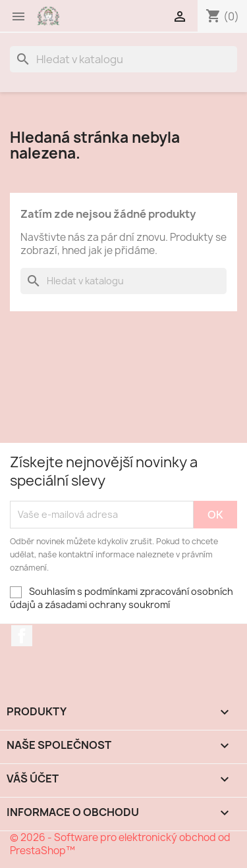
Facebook (22, 636)
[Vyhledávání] (123, 59)
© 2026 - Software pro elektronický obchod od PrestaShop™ (120, 844)
